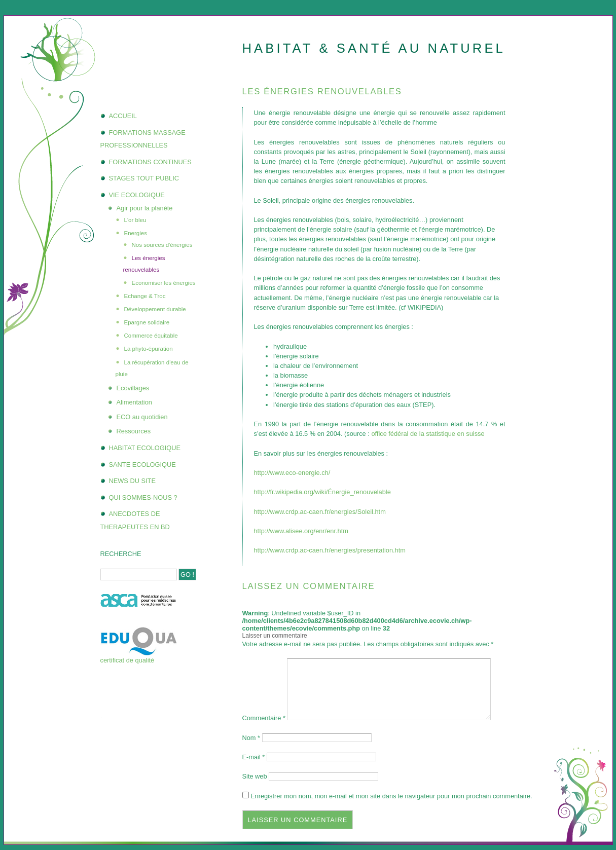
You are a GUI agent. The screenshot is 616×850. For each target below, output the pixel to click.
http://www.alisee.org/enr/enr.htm (301, 531)
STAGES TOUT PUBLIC (144, 178)
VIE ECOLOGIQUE (137, 195)
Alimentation (134, 402)
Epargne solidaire (147, 322)
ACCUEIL (123, 116)
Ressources (134, 431)
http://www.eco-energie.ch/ (292, 473)
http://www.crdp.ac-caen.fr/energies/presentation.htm (330, 550)
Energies (136, 233)
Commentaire (264, 718)
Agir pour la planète (145, 208)
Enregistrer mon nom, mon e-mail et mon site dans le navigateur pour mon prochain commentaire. (391, 796)
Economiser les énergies (164, 283)
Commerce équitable (151, 336)
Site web (255, 776)
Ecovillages (133, 388)
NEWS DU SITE (132, 481)
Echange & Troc (145, 296)
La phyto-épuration (149, 349)
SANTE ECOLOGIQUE (142, 465)
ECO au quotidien (142, 417)
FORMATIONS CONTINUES (150, 162)
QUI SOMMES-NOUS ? (143, 497)
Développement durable (155, 309)
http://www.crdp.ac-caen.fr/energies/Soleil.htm (320, 512)
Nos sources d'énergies (162, 245)
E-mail (254, 757)
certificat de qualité (128, 660)
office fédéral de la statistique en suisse (428, 434)
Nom (251, 738)
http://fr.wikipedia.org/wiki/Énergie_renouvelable (322, 492)
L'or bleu (135, 220)
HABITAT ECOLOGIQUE (145, 448)
